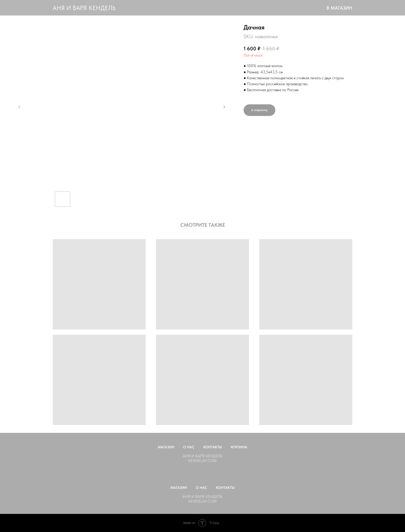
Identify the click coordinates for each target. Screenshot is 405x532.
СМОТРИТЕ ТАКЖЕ (203, 225)
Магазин (166, 447)
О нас (189, 447)
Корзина (239, 447)
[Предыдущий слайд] (19, 107)
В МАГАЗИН (339, 8)
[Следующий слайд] (224, 107)
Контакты (213, 447)
